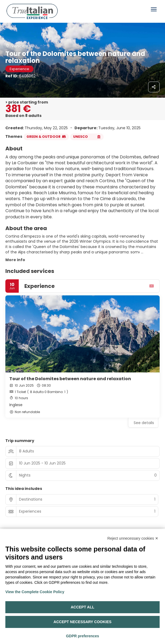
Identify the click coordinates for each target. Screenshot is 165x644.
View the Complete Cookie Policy (35, 592)
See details (144, 423)
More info (15, 260)
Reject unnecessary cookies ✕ (133, 538)
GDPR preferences (82, 636)
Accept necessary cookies (82, 622)
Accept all (82, 607)
